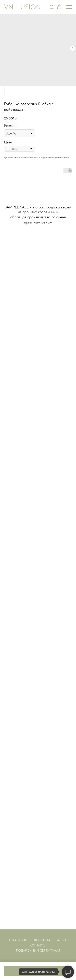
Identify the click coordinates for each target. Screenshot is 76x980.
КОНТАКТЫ (38, 945)
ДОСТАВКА (42, 940)
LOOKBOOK (18, 940)
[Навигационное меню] (69, 7)
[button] (52, 7)
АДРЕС (62, 940)
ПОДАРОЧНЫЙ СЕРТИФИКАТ (38, 950)
